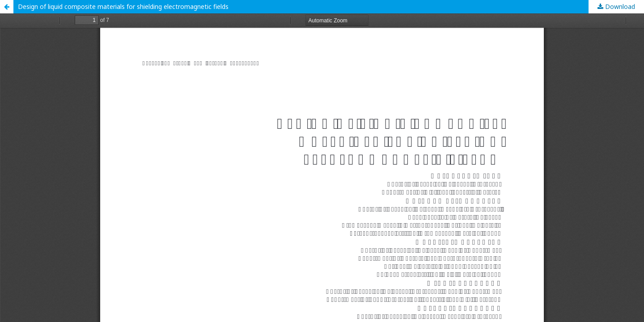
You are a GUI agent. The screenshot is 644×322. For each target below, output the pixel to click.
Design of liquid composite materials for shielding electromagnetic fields (123, 6)
